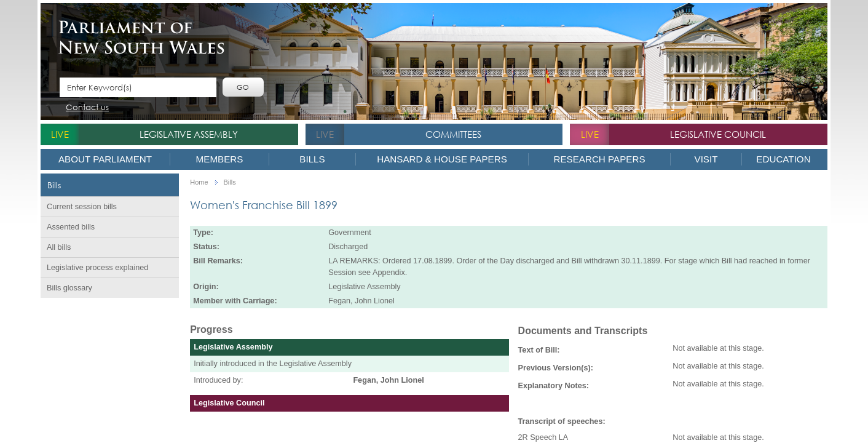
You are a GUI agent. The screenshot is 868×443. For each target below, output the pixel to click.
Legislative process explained (97, 268)
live (60, 134)
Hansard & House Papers (442, 159)
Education (783, 159)
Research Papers (599, 159)
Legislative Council (718, 134)
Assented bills (71, 227)
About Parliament (105, 159)
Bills (312, 159)
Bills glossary (69, 288)
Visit (706, 159)
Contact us (87, 108)
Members (220, 159)
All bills (59, 247)
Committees (453, 134)
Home (199, 182)
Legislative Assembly (189, 134)
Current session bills (82, 207)
